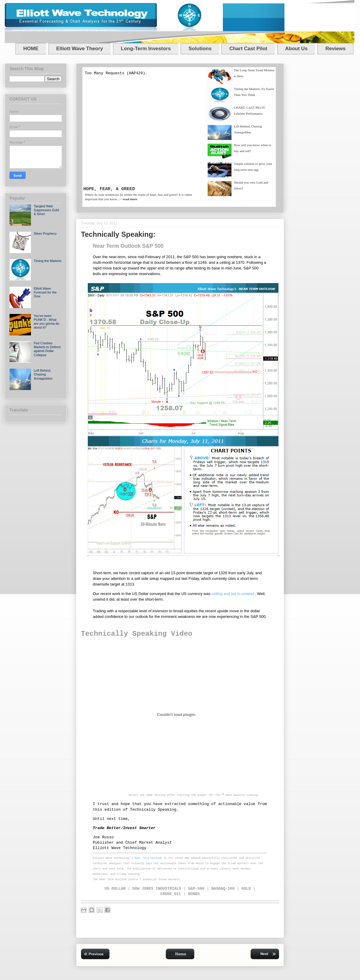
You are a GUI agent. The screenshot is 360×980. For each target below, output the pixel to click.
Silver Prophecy (45, 233)
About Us (296, 49)
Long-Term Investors (146, 49)
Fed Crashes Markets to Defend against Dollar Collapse (47, 349)
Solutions (200, 49)
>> (128, 199)
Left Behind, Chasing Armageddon (43, 374)
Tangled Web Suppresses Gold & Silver (46, 210)
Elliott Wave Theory (80, 49)
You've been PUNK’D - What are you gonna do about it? (46, 322)
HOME (31, 49)
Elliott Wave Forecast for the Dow (45, 292)
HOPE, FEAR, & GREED (109, 189)
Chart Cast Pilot (248, 49)
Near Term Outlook (148, 858)
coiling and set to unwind (233, 594)
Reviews (336, 49)
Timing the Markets (47, 261)
